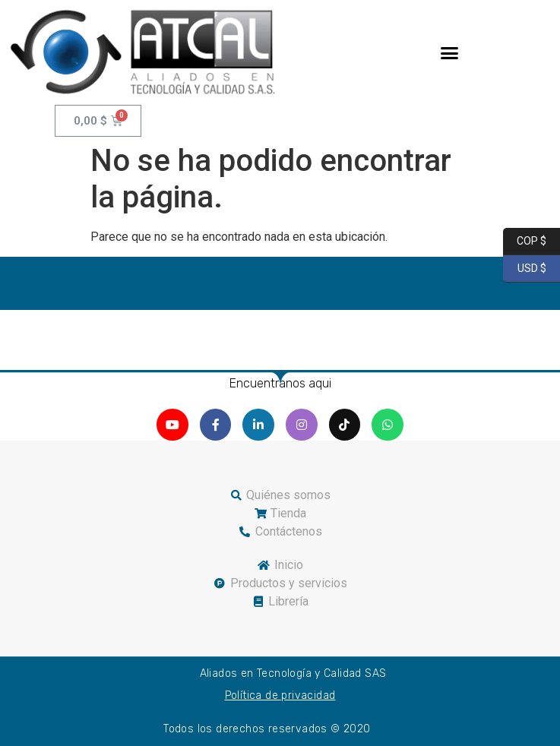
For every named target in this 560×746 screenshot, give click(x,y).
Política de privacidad (280, 695)
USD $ (525, 269)
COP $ (525, 242)
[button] (450, 52)
